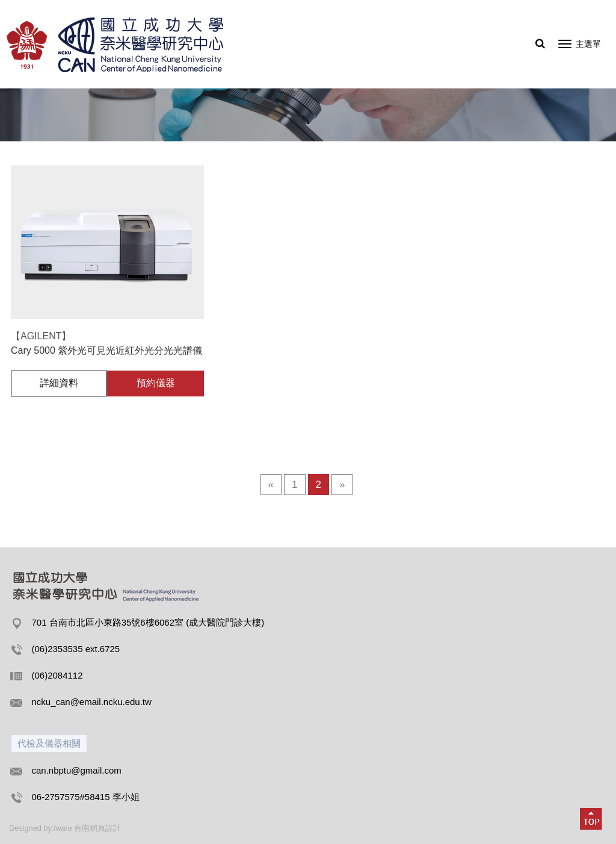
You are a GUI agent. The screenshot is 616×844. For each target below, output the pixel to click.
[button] (591, 819)
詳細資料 (59, 383)
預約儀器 (156, 383)
